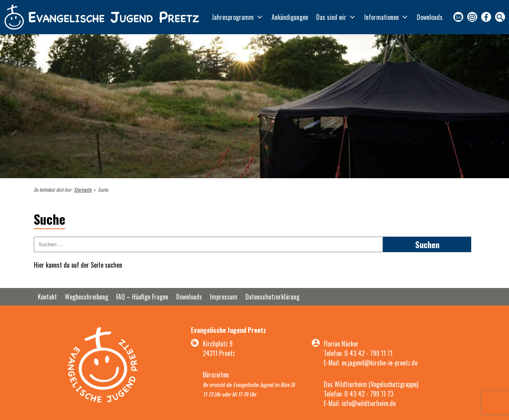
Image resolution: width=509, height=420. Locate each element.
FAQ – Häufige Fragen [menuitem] (142, 297)
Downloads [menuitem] (430, 17)
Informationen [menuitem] (382, 17)
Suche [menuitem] (500, 17)
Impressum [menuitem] (224, 297)
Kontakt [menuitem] (458, 17)
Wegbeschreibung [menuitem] (86, 297)
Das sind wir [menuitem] (331, 17)
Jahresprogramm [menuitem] (233, 17)
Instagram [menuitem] (472, 17)
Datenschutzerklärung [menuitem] (272, 297)
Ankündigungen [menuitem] (290, 17)
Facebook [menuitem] (486, 17)
